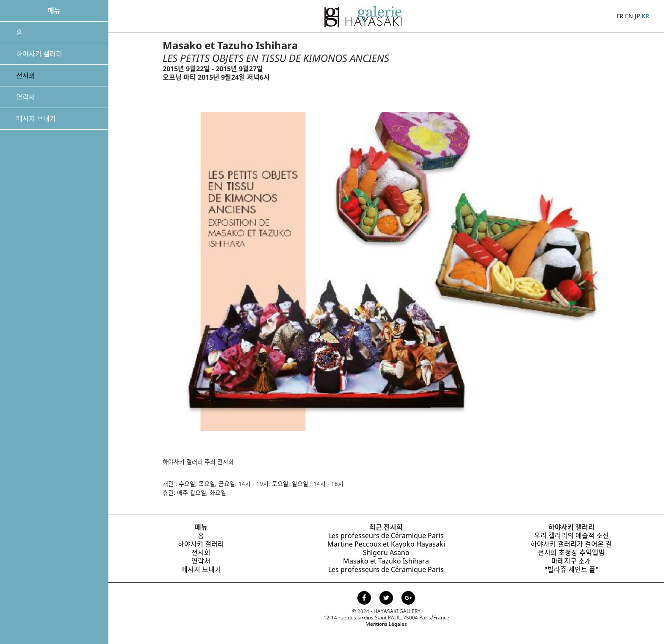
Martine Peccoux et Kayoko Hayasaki (386, 544)
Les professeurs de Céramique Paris (386, 536)
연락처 (26, 97)
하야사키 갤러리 (39, 54)
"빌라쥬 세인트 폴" (571, 569)
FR (620, 16)
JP (637, 16)
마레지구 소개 (571, 561)
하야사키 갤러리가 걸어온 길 (571, 544)
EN (629, 16)
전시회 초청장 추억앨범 (571, 552)
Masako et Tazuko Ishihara (386, 561)
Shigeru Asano (386, 552)
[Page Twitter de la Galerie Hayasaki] (387, 599)
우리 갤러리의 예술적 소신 (571, 536)
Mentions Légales (386, 624)
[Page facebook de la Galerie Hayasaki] (365, 599)
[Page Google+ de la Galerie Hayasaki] (408, 599)
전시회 (26, 75)
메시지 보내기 (36, 119)
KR (645, 16)
